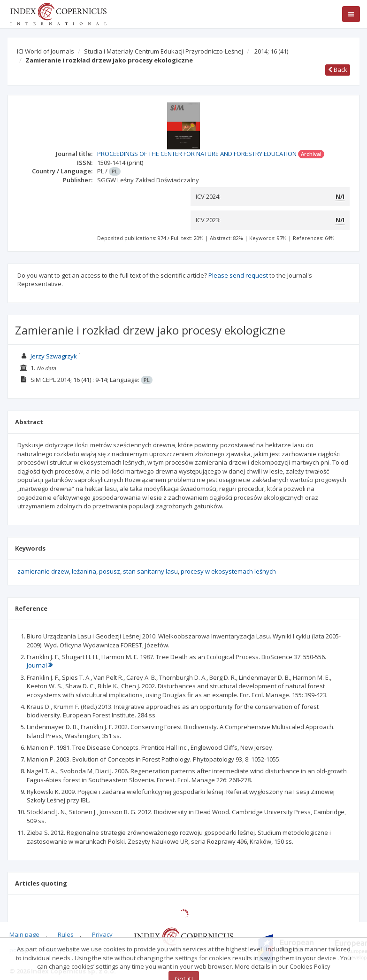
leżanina (84, 571)
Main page (24, 934)
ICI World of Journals (46, 51)
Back (338, 70)
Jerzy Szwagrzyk (54, 356)
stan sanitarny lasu (150, 571)
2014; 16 (271, 51)
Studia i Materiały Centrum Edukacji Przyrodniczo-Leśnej (164, 51)
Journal (40, 665)
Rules (66, 934)
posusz (110, 571)
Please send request (238, 275)
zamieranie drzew (43, 571)
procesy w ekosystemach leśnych (228, 571)
